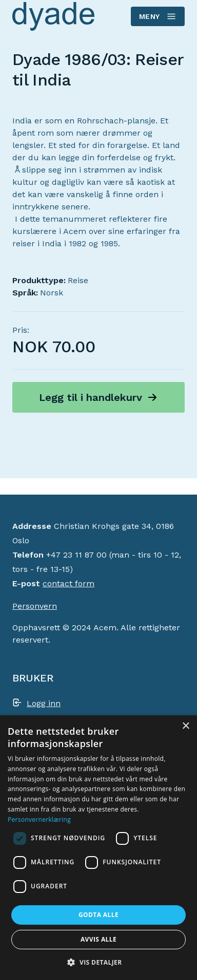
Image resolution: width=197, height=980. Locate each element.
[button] (98, 962)
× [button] (185, 726)
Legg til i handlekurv (91, 397)
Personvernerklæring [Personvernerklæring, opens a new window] (39, 819)
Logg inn (44, 703)
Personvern (35, 606)
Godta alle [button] (98, 915)
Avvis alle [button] (98, 939)
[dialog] (98, 848)
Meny (157, 16)
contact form (68, 583)
